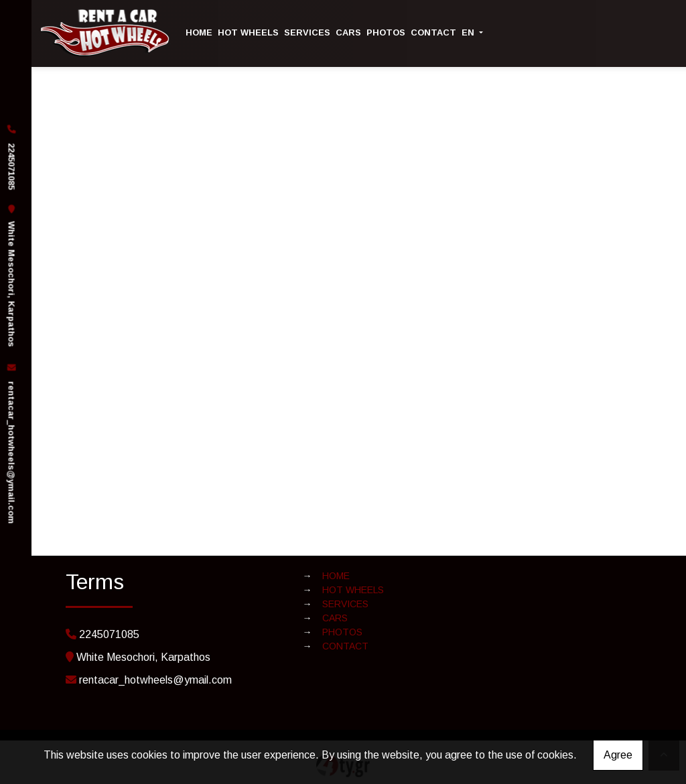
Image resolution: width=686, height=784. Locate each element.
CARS (348, 32)
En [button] (469, 32)
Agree (618, 755)
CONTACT (433, 32)
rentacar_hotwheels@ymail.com (11, 452)
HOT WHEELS (248, 32)
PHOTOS (386, 32)
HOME (199, 32)
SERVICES (307, 32)
